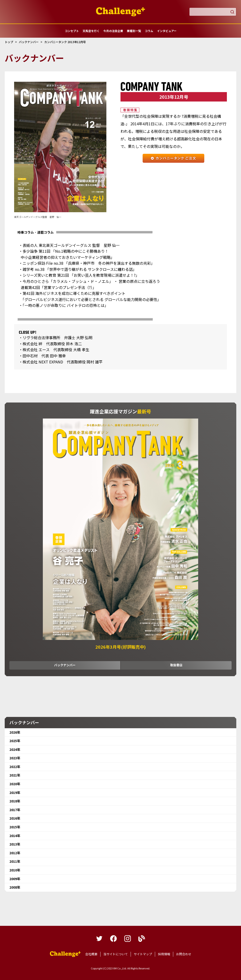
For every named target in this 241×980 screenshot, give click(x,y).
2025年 (15, 741)
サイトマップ (143, 954)
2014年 (15, 836)
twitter (99, 939)
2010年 (15, 870)
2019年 (15, 793)
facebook (113, 939)
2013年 (15, 844)
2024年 (15, 749)
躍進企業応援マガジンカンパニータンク (65, 954)
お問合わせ (184, 954)
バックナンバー (65, 665)
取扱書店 (176, 665)
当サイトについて (116, 954)
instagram (128, 939)
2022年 (15, 767)
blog (142, 939)
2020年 (15, 784)
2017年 (15, 810)
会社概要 (91, 954)
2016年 (15, 818)
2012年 (15, 853)
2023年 (15, 758)
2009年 (15, 879)
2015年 (15, 827)
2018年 (15, 801)
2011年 (15, 861)
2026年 (15, 732)
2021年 (15, 775)
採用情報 (164, 954)
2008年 (15, 887)
